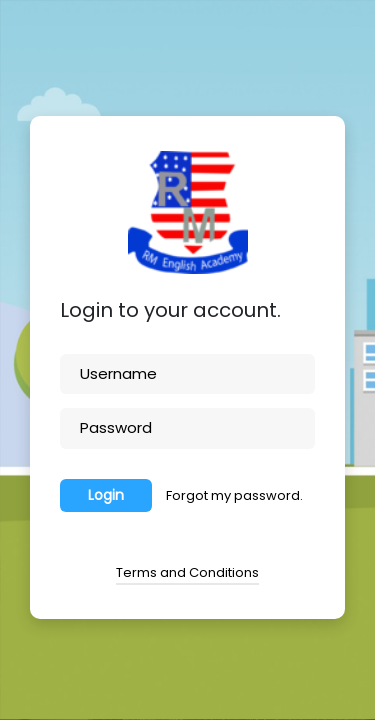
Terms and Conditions (187, 572)
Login (106, 495)
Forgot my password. (234, 495)
